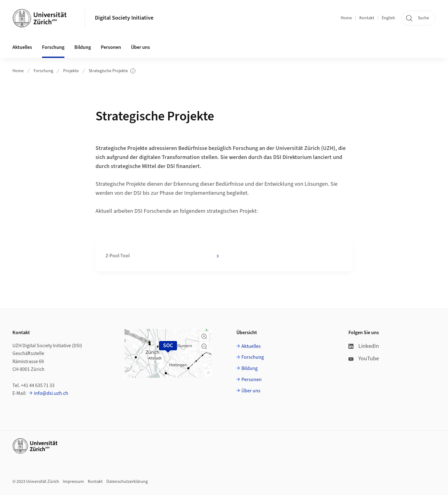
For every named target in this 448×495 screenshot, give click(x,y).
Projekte (71, 71)
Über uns (251, 391)
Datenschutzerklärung (127, 482)
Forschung (43, 71)
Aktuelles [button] (22, 47)
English (388, 18)
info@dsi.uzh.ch (51, 393)
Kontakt (367, 18)
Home (346, 18)
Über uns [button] (140, 47)
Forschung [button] (53, 47)
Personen (252, 380)
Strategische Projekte (112, 71)
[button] (204, 336)
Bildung (250, 368)
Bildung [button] (83, 47)
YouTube (364, 359)
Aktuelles (251, 346)
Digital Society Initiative (124, 18)
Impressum (73, 482)
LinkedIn (364, 346)
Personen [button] (111, 47)
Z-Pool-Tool (163, 256)
